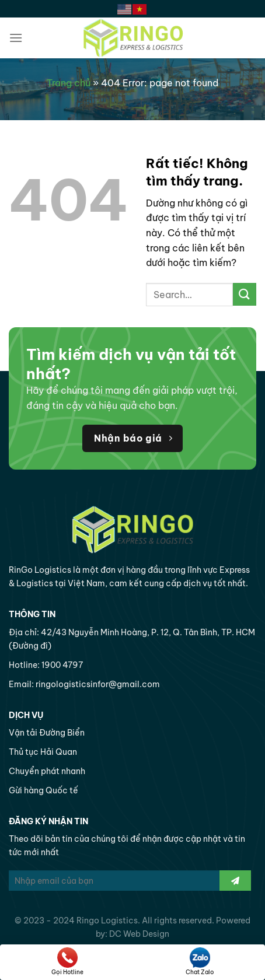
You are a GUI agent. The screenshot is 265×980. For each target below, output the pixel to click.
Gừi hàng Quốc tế (43, 790)
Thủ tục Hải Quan (43, 752)
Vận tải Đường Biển (47, 733)
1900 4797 (62, 665)
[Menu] (16, 38)
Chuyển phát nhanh (47, 771)
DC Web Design (139, 934)
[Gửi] (245, 294)
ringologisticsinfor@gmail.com (98, 684)
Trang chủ (69, 83)
